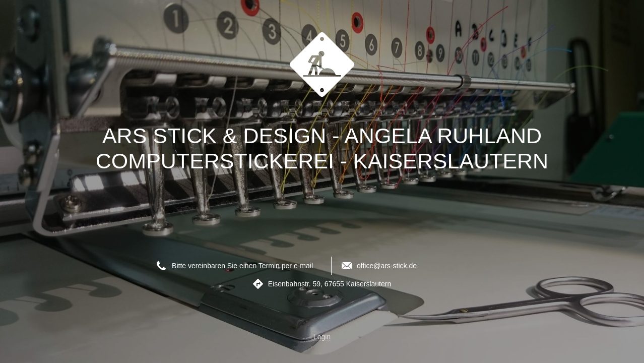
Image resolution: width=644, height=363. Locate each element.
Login (322, 337)
